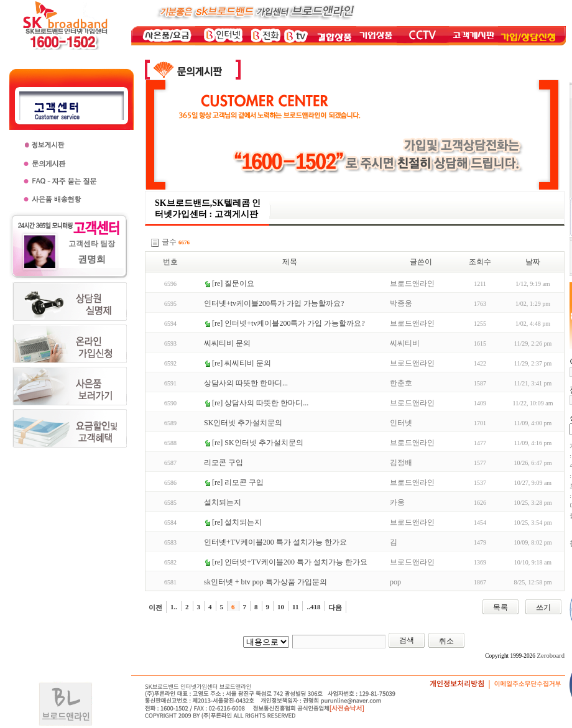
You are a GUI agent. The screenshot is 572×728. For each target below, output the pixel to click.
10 (281, 607)
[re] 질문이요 (233, 283)
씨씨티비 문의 (227, 343)
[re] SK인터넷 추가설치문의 (258, 443)
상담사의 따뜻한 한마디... (246, 383)
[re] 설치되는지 (237, 522)
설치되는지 (223, 502)
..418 (313, 607)
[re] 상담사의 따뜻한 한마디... (260, 403)
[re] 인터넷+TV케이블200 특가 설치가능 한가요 (290, 562)
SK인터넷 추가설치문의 (243, 423)
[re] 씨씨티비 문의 (242, 363)
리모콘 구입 (224, 463)
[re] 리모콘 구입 (238, 482)
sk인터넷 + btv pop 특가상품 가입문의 (265, 582)
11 (295, 607)
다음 (335, 607)
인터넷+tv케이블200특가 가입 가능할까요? (274, 303)
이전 (155, 607)
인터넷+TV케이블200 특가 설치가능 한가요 (275, 542)
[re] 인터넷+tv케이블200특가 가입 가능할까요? (288, 323)
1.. (174, 607)
